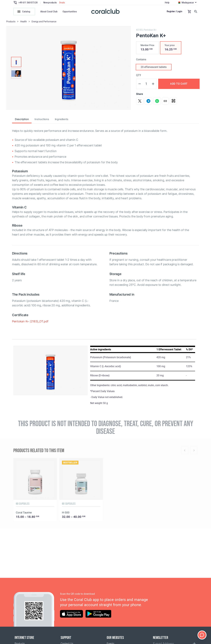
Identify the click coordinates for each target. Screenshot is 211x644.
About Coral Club (49, 12)
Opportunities (70, 12)
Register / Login (174, 11)
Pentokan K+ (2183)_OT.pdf (30, 322)
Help (167, 3)
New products (50, 3)
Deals (62, 3)
